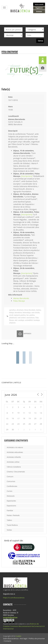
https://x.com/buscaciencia (14, 598)
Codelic (18, 636)
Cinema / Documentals (16, 472)
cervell (11, 315)
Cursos (10, 491)
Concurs (10, 476)
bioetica (38, 310)
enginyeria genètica (20, 315)
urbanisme (12, 323)
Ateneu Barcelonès (21, 298)
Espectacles (11, 501)
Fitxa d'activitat (10, 52)
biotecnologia (27, 312)
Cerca (40, 41)
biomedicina (18, 312)
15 (7, 418)
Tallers (9, 520)
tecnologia (37, 320)
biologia (12, 312)
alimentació (20, 310)
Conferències (12, 486)
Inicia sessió (39, 4)
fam (28, 315)
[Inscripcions (26, 176)
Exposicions (11, 506)
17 (18, 418)
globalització (13, 317)
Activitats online (13, 462)
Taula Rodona (12, 525)
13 (35, 413)
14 (41, 413)
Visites (9, 530)
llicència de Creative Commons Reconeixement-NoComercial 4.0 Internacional (24, 626)
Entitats (39, 11)
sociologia (21, 320)
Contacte (8, 641)
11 (24, 413)
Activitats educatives (15, 452)
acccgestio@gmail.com (10, 617)
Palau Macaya (19, 301)
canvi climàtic (36, 312)
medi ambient (22, 317)
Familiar (10, 510)
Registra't (39, 8)
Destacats (11, 496)
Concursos (11, 481)
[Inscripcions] (27, 214)
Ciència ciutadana (14, 467)
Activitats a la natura (15, 447)
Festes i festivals (13, 515)
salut (16, 320)
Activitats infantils (14, 457)
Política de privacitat (37, 639)
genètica (32, 315)
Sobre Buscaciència (11, 639)
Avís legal (23, 639)
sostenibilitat (29, 320)
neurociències (31, 317)
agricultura (13, 310)
